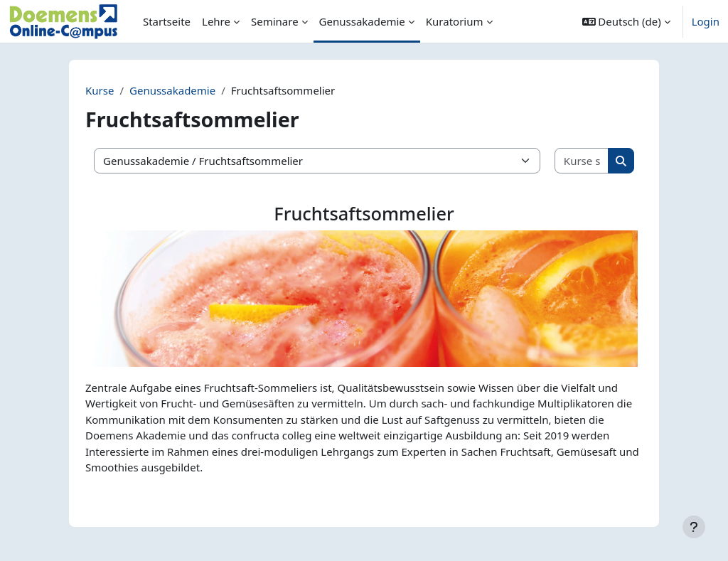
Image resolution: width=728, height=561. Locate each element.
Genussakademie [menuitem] (362, 21)
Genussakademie (172, 90)
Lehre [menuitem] (216, 21)
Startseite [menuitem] (167, 21)
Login (706, 21)
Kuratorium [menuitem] (455, 21)
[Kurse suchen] (582, 161)
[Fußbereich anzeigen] (694, 527)
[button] (626, 21)
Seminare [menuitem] (275, 21)
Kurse (100, 90)
